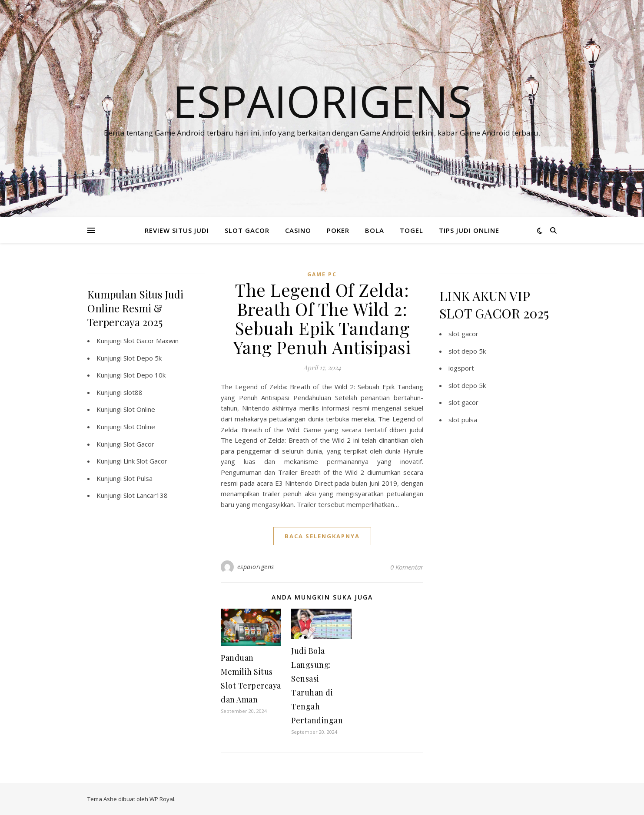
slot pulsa (463, 420)
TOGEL (412, 230)
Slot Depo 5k (143, 358)
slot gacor (463, 334)
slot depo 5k (467, 351)
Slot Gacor (139, 444)
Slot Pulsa (138, 478)
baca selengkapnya (322, 536)
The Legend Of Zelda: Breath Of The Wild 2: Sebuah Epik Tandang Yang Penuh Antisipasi (322, 318)
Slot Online (139, 409)
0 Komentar (407, 567)
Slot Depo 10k (144, 375)
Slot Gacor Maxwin (151, 341)
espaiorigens (256, 567)
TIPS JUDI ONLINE (469, 230)
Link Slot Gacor (145, 461)
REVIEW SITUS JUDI (177, 230)
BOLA (375, 230)
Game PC (322, 274)
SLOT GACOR (247, 230)
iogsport (461, 368)
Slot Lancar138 (146, 495)
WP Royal (162, 799)
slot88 (133, 392)
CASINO (298, 230)
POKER (338, 230)
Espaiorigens (322, 101)
